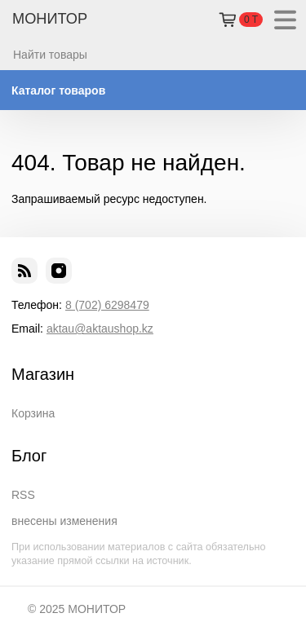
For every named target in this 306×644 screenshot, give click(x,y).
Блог (29, 456)
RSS (23, 495)
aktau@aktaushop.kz (100, 329)
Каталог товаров (58, 90)
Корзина (33, 413)
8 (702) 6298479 (107, 305)
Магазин (43, 374)
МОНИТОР (50, 19)
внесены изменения (64, 521)
